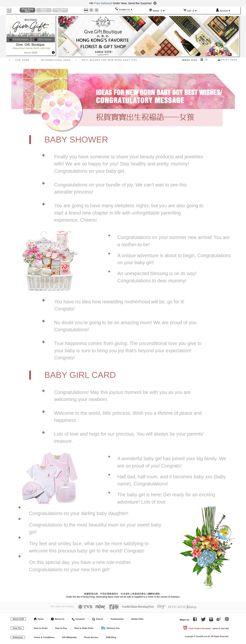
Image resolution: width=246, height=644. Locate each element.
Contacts (78, 619)
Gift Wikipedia (69, 637)
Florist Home (19, 39)
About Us (58, 619)
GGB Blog (111, 637)
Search (98, 619)
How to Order (41, 628)
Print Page (228, 60)
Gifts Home (43, 39)
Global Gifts (137, 619)
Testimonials (117, 619)
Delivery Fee (110, 628)
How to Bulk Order (84, 628)
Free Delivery (103, 3)
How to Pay (61, 628)
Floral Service (91, 637)
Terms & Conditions (44, 637)
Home (39, 619)
